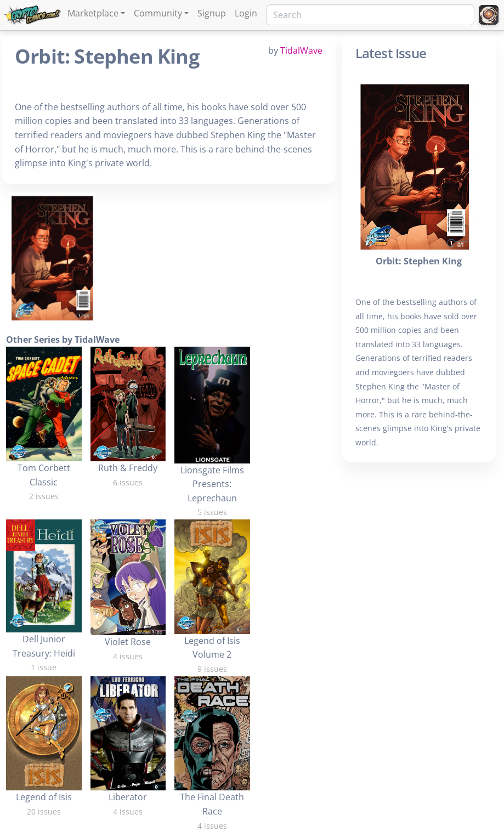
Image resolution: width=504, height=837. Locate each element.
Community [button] (158, 13)
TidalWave (301, 50)
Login (246, 13)
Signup (212, 13)
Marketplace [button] (93, 13)
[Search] (370, 15)
